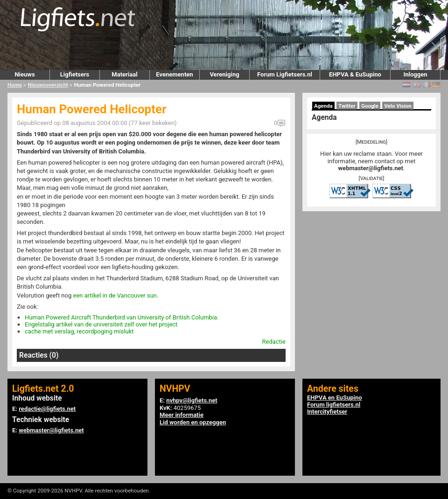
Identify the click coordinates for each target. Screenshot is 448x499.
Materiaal (124, 74)
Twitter (347, 106)
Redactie (274, 342)
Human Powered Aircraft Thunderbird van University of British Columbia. (122, 317)
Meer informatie (182, 415)
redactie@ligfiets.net (47, 409)
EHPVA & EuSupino (355, 74)
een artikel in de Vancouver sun (115, 295)
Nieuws (24, 74)
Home (15, 85)
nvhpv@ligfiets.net (192, 400)
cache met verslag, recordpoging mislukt (79, 331)
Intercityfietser (327, 412)
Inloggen (415, 74)
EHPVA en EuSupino (335, 398)
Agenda (323, 106)
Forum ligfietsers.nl (334, 405)
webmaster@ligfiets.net (371, 168)
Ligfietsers (75, 74)
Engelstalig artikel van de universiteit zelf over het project (101, 324)
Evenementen (174, 74)
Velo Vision (398, 106)
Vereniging (224, 74)
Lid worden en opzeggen (193, 422)
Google (370, 106)
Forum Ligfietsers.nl (285, 74)
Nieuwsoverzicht (48, 85)
